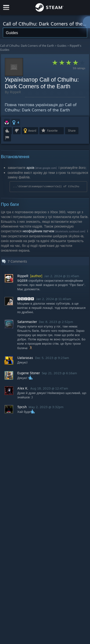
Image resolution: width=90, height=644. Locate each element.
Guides (62, 46)
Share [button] (72, 131)
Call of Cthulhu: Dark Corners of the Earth (27, 46)
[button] (7, 122)
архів (30, 168)
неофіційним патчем (38, 231)
